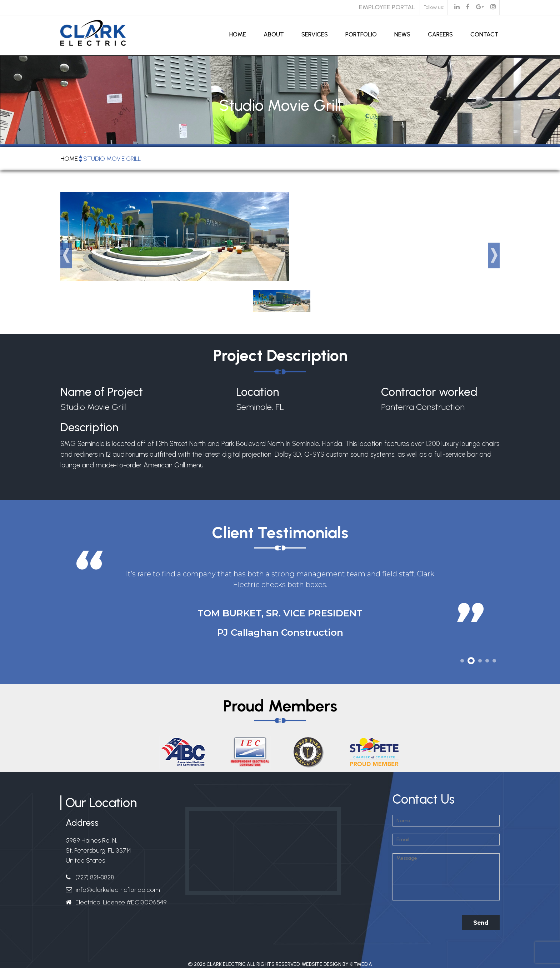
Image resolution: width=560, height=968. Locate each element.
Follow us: (434, 7)
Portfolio (361, 34)
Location (257, 392)
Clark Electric (226, 964)
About (274, 34)
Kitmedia (361, 964)
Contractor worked (429, 392)
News (402, 34)
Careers (440, 34)
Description (89, 429)
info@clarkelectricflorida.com (118, 890)
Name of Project (102, 392)
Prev (66, 255)
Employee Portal (387, 7)
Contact (484, 34)
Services (315, 34)
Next (494, 255)
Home (238, 34)
